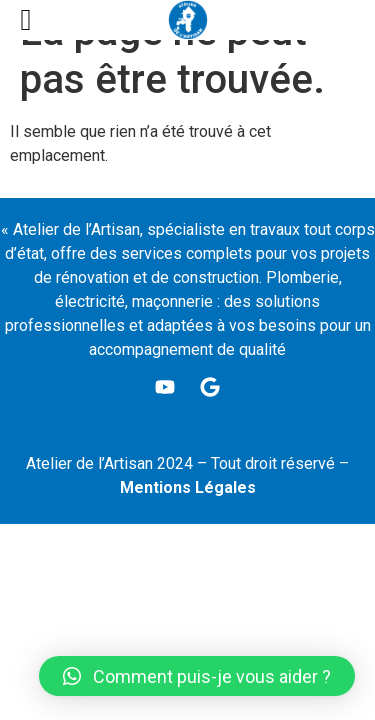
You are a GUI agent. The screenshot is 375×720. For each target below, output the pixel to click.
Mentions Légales (188, 487)
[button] (197, 676)
